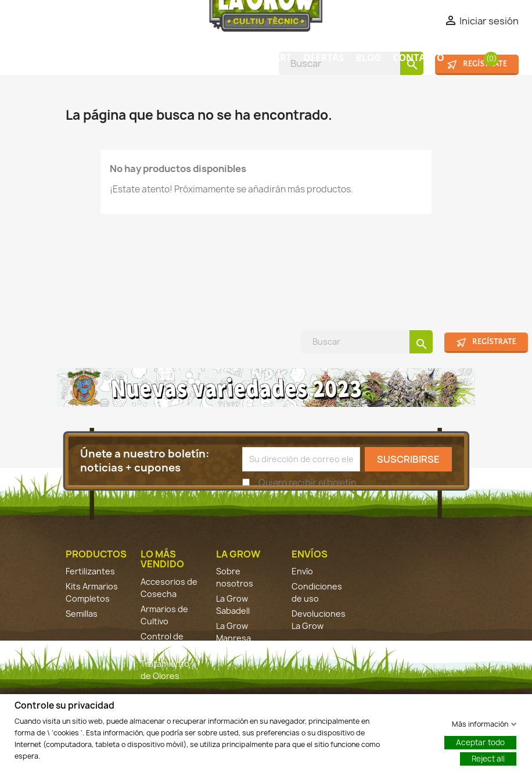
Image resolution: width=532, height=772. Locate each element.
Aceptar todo (480, 742)
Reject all (488, 758)
